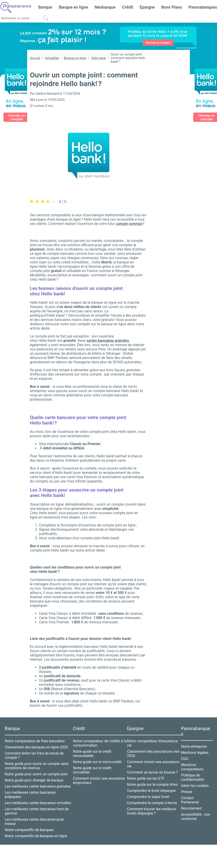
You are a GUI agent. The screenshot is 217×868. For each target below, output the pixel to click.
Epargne (147, 7)
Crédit (128, 7)
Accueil (35, 58)
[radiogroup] (43, 199)
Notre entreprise (194, 744)
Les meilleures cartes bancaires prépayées (30, 792)
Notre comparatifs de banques (29, 827)
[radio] (32, 199)
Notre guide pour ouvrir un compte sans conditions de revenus (37, 763)
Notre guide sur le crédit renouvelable (92, 751)
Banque (45, 7)
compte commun (129, 221)
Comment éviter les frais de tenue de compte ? (34, 753)
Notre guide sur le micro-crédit (97, 759)
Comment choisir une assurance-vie (153, 761)
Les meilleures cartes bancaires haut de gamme (37, 808)
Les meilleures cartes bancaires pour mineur (34, 819)
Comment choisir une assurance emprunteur (99, 778)
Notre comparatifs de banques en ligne (36, 833)
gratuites (108, 338)
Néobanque (105, 7)
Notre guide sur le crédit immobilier (92, 767)
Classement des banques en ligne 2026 (36, 744)
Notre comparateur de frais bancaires (35, 738)
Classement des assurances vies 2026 (153, 751)
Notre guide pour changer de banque (34, 778)
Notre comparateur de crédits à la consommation (100, 740)
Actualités (52, 58)
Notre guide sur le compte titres (152, 782)
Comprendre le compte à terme (152, 800)
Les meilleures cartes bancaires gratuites (38, 784)
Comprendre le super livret (148, 794)
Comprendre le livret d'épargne (151, 788)
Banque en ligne (73, 7)
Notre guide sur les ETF (146, 776)
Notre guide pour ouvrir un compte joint (36, 771)
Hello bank (98, 58)
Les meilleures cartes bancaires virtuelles (38, 800)
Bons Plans (172, 7)
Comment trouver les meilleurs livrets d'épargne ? (152, 808)
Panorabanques (203, 7)
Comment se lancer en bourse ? (152, 770)
